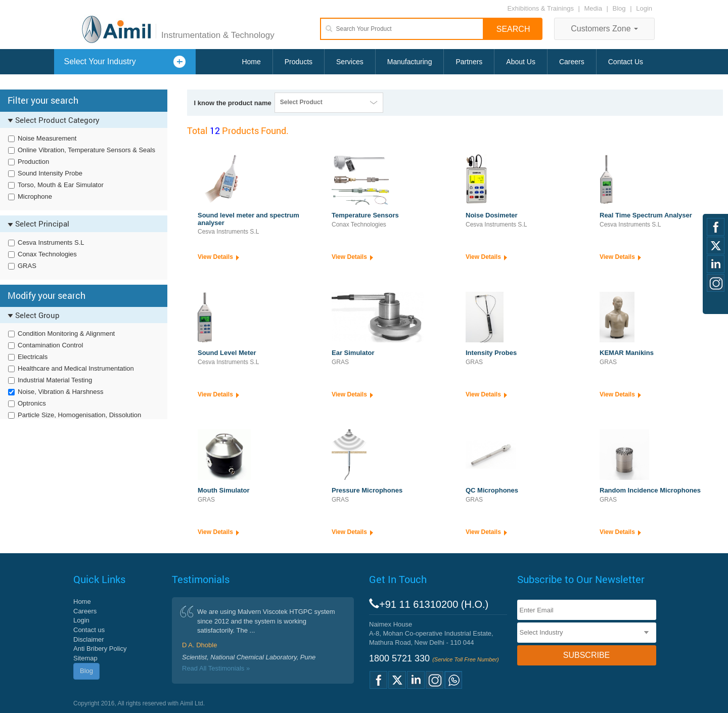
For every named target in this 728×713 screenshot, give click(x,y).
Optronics (32, 403)
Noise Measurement (47, 138)
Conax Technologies (47, 254)
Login (644, 8)
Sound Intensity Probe (50, 173)
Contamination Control (50, 345)
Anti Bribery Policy (100, 649)
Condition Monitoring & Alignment (66, 333)
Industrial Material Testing (55, 380)
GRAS (27, 266)
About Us (521, 62)
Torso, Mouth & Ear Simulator (61, 185)
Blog (619, 8)
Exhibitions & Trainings (540, 8)
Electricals (33, 357)
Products (299, 62)
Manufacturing (410, 62)
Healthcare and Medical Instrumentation (76, 368)
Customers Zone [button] (604, 29)
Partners (469, 62)
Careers (572, 62)
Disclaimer (89, 639)
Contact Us (626, 62)
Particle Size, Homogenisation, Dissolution (79, 415)
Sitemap (85, 658)
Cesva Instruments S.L (51, 242)
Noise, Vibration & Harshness (61, 392)
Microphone (35, 196)
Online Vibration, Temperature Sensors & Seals (86, 150)
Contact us (89, 630)
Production (33, 162)
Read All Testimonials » (216, 668)
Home (251, 62)
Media (594, 8)
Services (350, 62)
